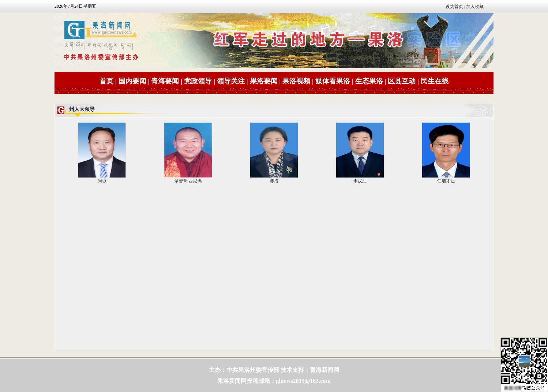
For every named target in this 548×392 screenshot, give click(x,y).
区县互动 (402, 81)
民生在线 (435, 81)
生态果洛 (369, 81)
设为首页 (454, 7)
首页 (106, 81)
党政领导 (198, 81)
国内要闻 (132, 81)
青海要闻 (165, 81)
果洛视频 (296, 81)
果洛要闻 (264, 81)
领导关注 (231, 81)
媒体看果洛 (333, 81)
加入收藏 (475, 7)
